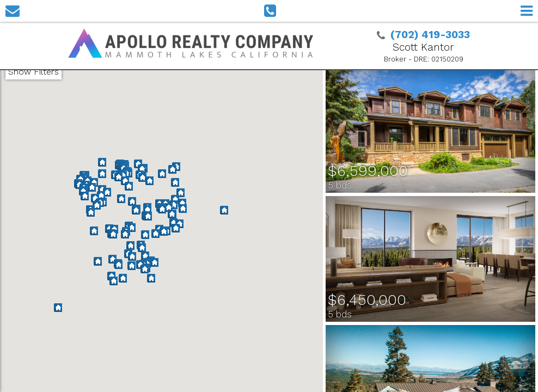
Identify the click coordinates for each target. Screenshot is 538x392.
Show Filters (33, 72)
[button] (130, 246)
